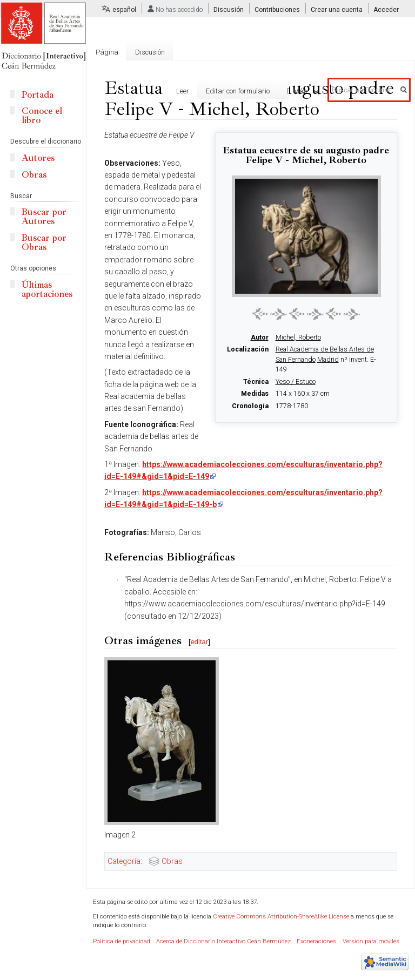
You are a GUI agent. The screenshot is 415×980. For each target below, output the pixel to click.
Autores (38, 158)
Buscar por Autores (44, 217)
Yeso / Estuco (296, 382)
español (124, 10)
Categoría (124, 861)
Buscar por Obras (44, 242)
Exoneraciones (316, 941)
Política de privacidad (122, 941)
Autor (260, 337)
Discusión (229, 10)
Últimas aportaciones (47, 289)
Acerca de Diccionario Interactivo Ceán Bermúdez (223, 941)
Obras (172, 861)
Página (107, 52)
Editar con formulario (216, 91)
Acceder (386, 10)
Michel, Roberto (298, 337)
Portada (38, 95)
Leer (160, 91)
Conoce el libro (42, 116)
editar (200, 642)
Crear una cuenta (337, 10)
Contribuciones (277, 10)
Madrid (328, 360)
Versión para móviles (371, 941)
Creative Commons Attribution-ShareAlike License (281, 917)
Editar (274, 91)
